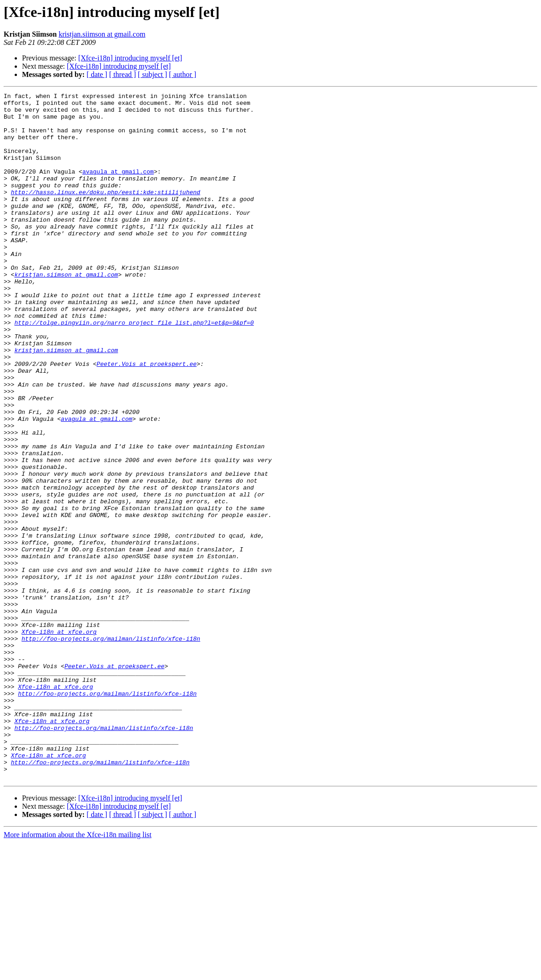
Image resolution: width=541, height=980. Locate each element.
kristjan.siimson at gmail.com (102, 34)
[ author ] (183, 74)
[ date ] (97, 74)
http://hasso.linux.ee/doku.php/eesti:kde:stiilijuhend (106, 212)
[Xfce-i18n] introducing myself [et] (130, 58)
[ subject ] (153, 74)
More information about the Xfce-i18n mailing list (78, 972)
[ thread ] (123, 74)
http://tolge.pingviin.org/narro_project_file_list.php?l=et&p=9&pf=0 (134, 369)
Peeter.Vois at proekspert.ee (147, 419)
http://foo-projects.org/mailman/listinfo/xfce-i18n (111, 748)
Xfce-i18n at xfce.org (59, 740)
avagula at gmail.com (118, 188)
